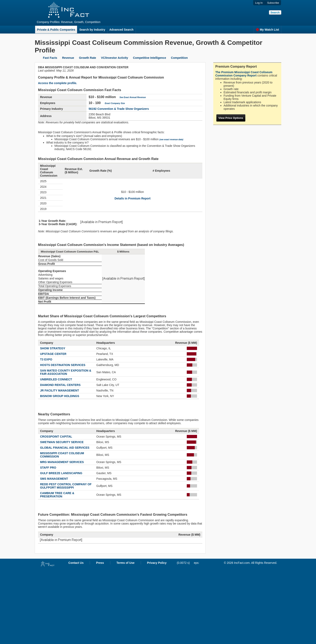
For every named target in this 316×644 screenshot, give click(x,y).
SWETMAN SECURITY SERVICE (62, 442)
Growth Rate (87, 58)
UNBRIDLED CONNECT (56, 379)
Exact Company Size (115, 103)
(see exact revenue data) (171, 140)
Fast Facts (50, 58)
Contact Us (76, 563)
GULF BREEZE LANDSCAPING (61, 473)
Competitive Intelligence (149, 58)
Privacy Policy (157, 563)
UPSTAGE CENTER (53, 354)
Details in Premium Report (132, 198)
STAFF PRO (48, 468)
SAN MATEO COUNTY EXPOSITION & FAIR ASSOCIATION (66, 372)
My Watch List (267, 30)
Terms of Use (126, 563)
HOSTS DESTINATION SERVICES (63, 365)
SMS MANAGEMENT (54, 479)
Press (100, 563)
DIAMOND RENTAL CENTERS (60, 385)
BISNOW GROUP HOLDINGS (60, 396)
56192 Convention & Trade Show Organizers (119, 109)
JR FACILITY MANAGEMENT (60, 390)
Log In (259, 3)
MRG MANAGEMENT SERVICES (62, 462)
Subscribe (273, 3)
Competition (179, 58)
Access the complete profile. (58, 83)
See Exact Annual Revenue (133, 97)
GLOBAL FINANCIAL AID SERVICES (65, 448)
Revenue (68, 58)
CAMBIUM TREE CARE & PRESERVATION (57, 495)
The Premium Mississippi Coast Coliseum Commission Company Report (244, 74)
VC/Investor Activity (115, 58)
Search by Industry (92, 30)
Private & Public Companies (56, 30)
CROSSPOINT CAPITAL (56, 437)
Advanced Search (121, 30)
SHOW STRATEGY (53, 348)
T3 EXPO (46, 359)
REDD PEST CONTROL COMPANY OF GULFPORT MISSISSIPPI (66, 486)
